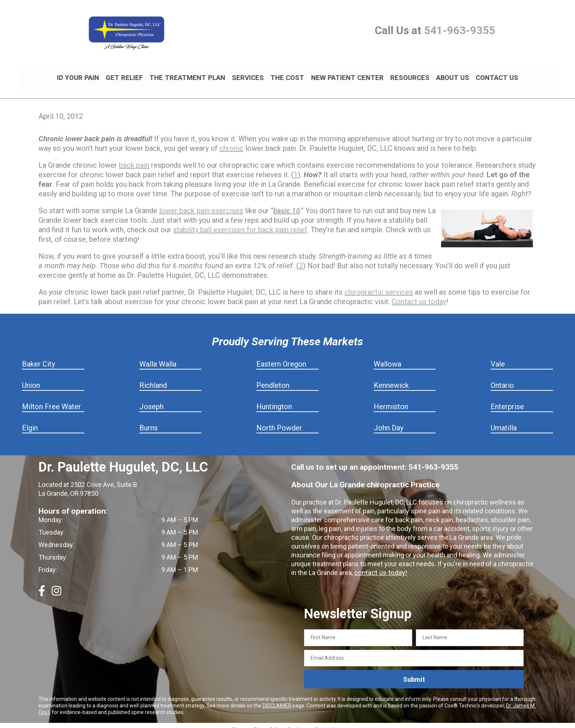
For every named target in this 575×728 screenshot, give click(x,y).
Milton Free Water (52, 400)
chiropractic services (379, 286)
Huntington (274, 400)
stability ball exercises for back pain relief (240, 223)
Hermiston (391, 400)
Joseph (151, 400)
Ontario (502, 379)
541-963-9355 (459, 30)
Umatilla (504, 422)
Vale (498, 358)
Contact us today (419, 295)
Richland (153, 379)
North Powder (279, 422)
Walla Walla (158, 358)
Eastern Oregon (281, 358)
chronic (231, 142)
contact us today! (380, 566)
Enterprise (507, 400)
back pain (134, 159)
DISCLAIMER (277, 699)
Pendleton (273, 379)
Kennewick (391, 379)
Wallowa (387, 358)
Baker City (39, 358)
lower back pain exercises (201, 204)
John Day (389, 422)
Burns (149, 422)
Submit (414, 673)
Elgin (30, 422)
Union (31, 379)
